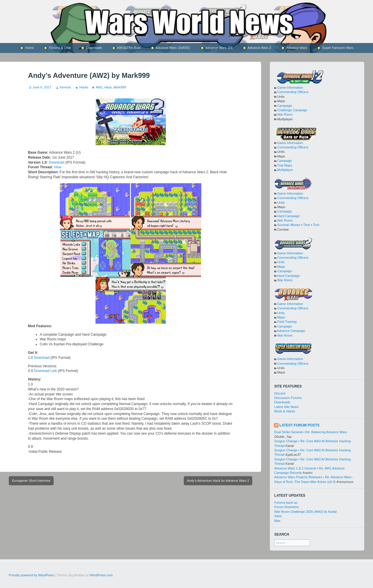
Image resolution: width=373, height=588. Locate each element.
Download (56, 162)
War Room (285, 114)
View (58, 167)
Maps (281, 267)
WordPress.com (101, 575)
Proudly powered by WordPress (31, 575)
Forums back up (286, 503)
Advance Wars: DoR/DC (170, 48)
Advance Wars (294, 48)
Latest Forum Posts (299, 425)
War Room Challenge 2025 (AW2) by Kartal (305, 512)
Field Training (287, 322)
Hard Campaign (288, 216)
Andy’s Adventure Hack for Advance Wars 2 (218, 481)
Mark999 (120, 87)
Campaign (285, 106)
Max (277, 521)
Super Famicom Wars (335, 48)
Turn (316, 225)
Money (295, 225)
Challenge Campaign (292, 110)
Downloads (91, 48)
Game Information (290, 88)
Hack (108, 87)
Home (27, 48)
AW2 (99, 87)
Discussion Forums (288, 398)
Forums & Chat (57, 48)
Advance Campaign (291, 331)
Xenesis (65, 87)
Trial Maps (285, 165)
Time (306, 225)
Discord (280, 393)
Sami (278, 516)
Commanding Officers (293, 92)
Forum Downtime (287, 507)
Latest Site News (286, 407)
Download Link (46, 371)
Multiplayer (285, 170)
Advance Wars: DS (216, 48)
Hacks (84, 87)
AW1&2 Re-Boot (126, 48)
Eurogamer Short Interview (31, 481)
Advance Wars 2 (257, 48)
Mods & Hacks (285, 411)
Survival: (283, 225)
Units (281, 203)
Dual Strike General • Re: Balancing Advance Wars (311, 432)
